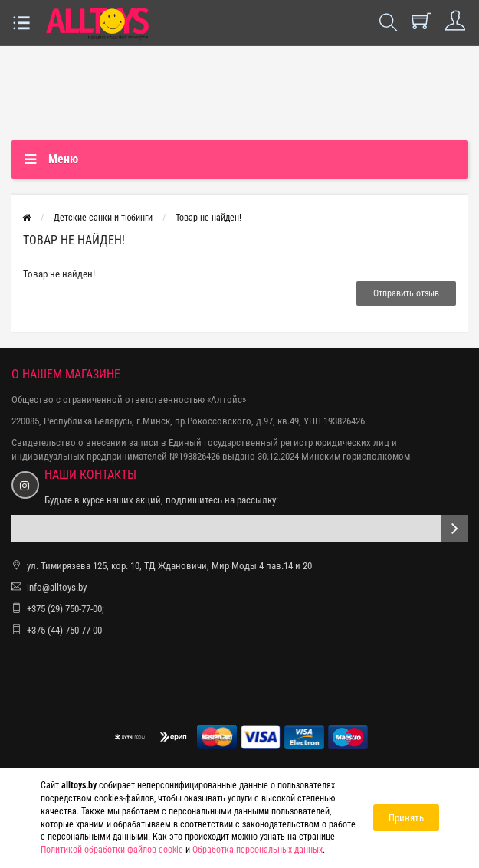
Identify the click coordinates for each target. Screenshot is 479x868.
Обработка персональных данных (258, 850)
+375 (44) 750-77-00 (64, 630)
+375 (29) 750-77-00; (66, 609)
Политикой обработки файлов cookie (112, 850)
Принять (406, 818)
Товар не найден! (208, 218)
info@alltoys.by (57, 587)
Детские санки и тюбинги (103, 218)
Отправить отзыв (406, 293)
